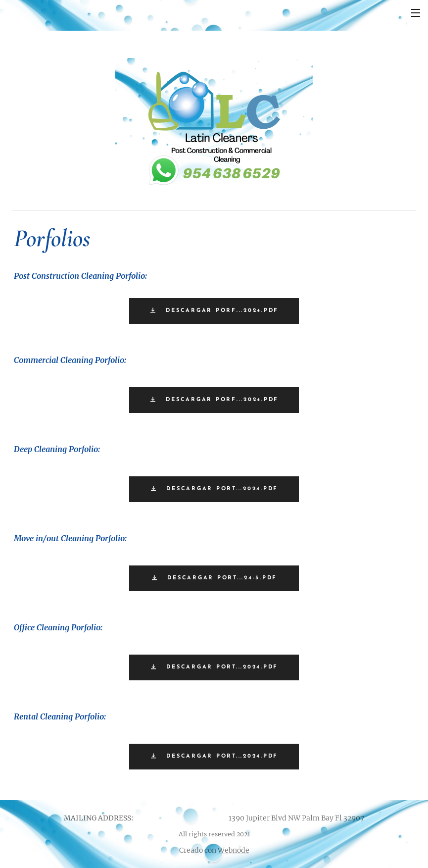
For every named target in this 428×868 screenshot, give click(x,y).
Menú (416, 13)
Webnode (234, 850)
